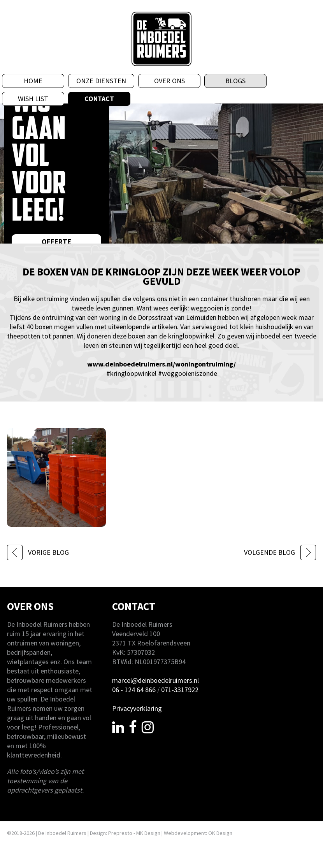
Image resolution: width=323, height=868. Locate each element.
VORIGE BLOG (38, 552)
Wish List (33, 99)
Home (33, 81)
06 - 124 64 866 (134, 690)
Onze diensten (101, 81)
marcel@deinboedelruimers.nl (155, 680)
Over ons (169, 81)
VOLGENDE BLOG (280, 552)
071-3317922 (180, 690)
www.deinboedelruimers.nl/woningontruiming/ (161, 364)
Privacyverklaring (137, 708)
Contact (99, 99)
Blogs (235, 81)
